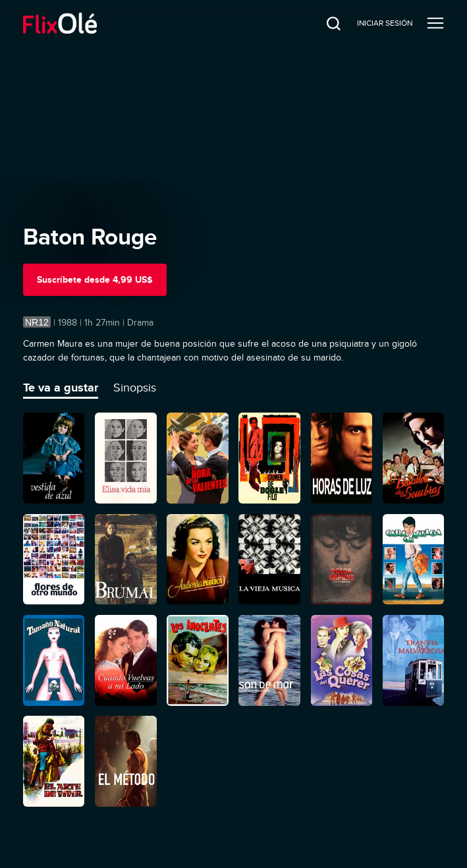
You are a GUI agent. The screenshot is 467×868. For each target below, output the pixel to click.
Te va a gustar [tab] (61, 388)
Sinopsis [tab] (135, 388)
